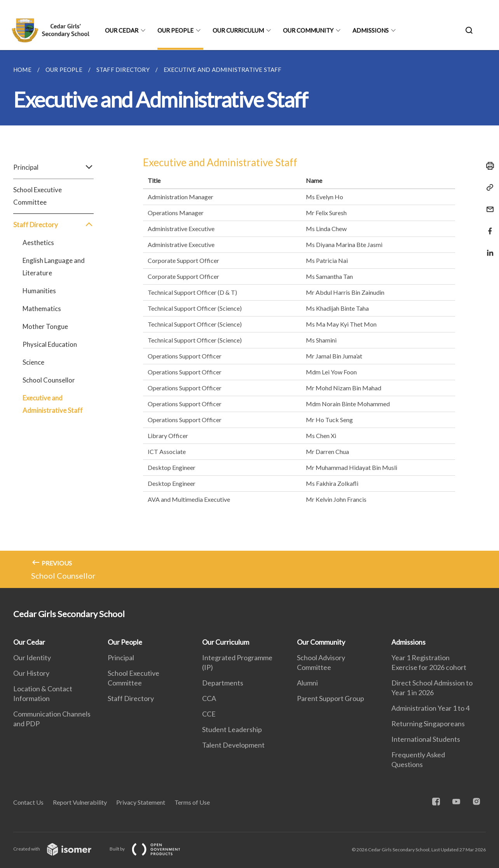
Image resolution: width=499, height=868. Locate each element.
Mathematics (42, 309)
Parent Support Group (331, 698)
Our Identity (32, 658)
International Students (426, 739)
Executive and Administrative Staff (53, 404)
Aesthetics (38, 243)
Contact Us (28, 802)
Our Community (308, 30)
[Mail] (488, 204)
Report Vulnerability (80, 802)
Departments (223, 683)
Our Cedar (122, 30)
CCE (209, 714)
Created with (58, 849)
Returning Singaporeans (428, 724)
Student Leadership (232, 729)
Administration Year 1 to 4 (430, 708)
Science (33, 362)
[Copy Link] (488, 188)
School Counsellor (49, 380)
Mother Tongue (45, 326)
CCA (209, 698)
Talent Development (233, 745)
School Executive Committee (38, 196)
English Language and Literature (54, 267)
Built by (151, 849)
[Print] (488, 166)
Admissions (371, 30)
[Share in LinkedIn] (488, 248)
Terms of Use (192, 802)
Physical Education (50, 344)
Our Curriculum (238, 30)
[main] (249, 319)
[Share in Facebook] (488, 226)
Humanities (39, 291)
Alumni (307, 683)
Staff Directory (53, 225)
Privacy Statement (141, 802)
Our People (175, 30)
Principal (53, 167)
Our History (31, 673)
